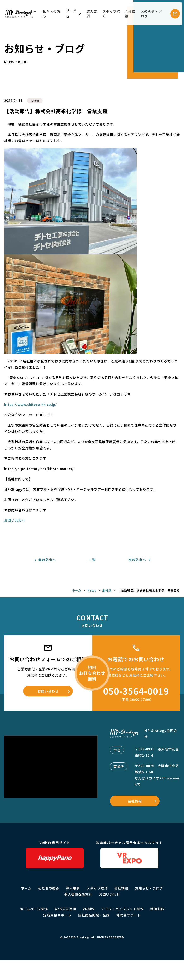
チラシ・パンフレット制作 (122, 909)
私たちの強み (51, 14)
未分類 (35, 101)
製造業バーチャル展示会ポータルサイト (129, 854)
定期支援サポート (57, 915)
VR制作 (89, 909)
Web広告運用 (65, 909)
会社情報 (130, 14)
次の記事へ (137, 560)
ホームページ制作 (34, 909)
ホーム (33, 14)
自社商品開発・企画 (94, 915)
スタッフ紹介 (111, 14)
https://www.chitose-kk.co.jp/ (30, 404)
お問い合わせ (15, 520)
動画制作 (157, 909)
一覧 (92, 560)
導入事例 (92, 14)
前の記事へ (47, 560)
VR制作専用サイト (55, 854)
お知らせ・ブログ (151, 14)
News (92, 590)
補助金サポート (129, 915)
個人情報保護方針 (78, 894)
